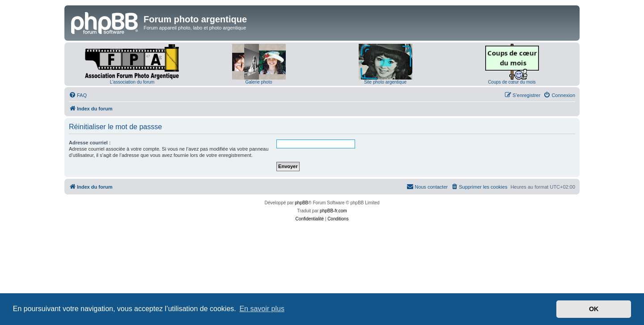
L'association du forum (132, 82)
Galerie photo (258, 82)
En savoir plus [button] (262, 309)
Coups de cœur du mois (512, 82)
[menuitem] (78, 95)
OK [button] (594, 309)
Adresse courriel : (90, 143)
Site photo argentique (385, 82)
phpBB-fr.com (333, 211)
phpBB (301, 203)
